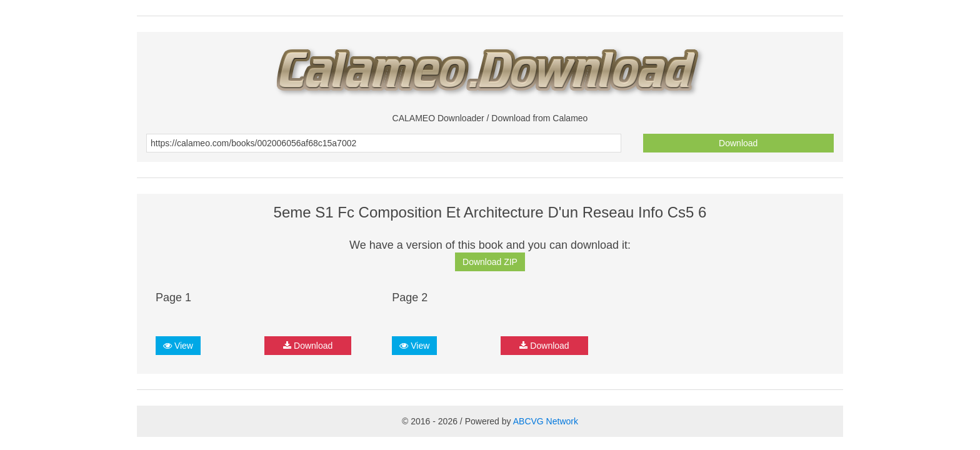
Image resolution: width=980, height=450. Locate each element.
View (178, 346)
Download (738, 143)
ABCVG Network (546, 421)
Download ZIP (490, 262)
